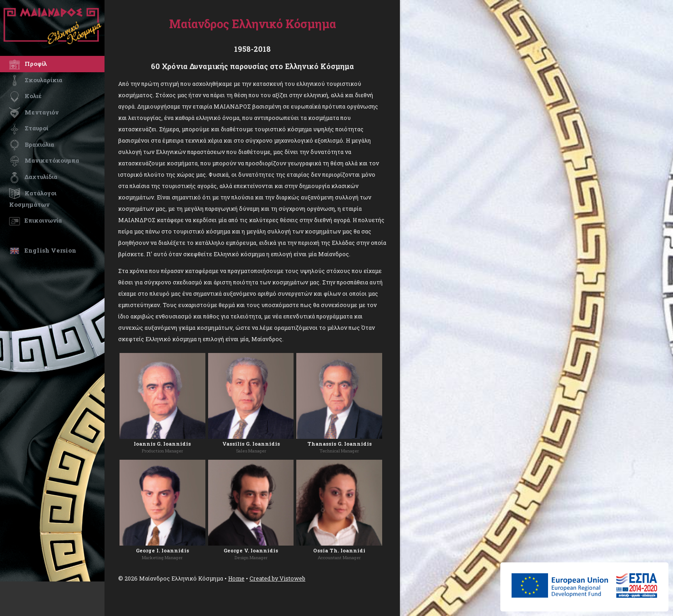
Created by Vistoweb (277, 578)
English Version (43, 250)
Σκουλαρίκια (36, 80)
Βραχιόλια (32, 144)
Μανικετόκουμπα (44, 160)
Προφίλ (28, 64)
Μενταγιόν (34, 112)
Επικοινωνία (35, 220)
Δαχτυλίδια (33, 177)
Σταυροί (29, 128)
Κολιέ (25, 96)
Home (236, 578)
